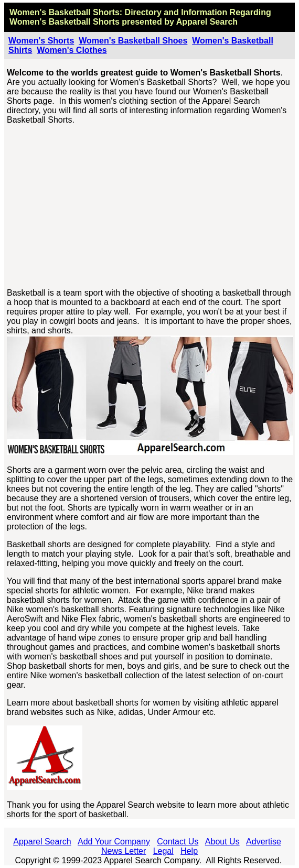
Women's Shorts (41, 41)
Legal (163, 851)
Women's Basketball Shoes (133, 41)
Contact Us (178, 842)
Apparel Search (207, 22)
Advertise (264, 842)
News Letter (124, 851)
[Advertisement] (150, 207)
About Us (222, 842)
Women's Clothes (72, 50)
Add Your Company (114, 842)
